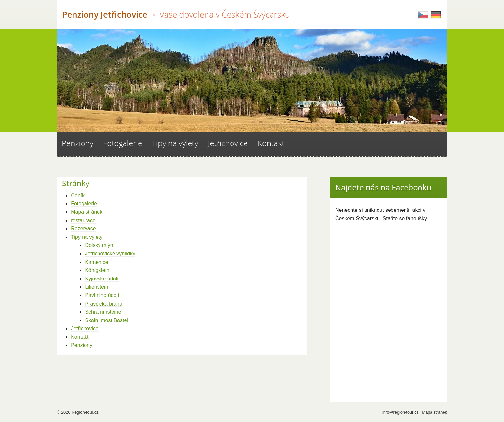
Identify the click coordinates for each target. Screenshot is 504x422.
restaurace (83, 220)
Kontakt (80, 337)
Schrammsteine (103, 312)
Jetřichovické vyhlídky (110, 254)
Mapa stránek (87, 212)
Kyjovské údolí (102, 279)
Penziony (82, 345)
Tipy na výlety (87, 237)
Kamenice (96, 262)
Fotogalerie (84, 204)
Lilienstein (96, 287)
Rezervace (83, 229)
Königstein (97, 270)
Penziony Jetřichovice (176, 14)
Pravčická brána (104, 304)
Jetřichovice (85, 328)
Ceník (78, 195)
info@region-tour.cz (400, 412)
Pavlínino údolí (102, 295)
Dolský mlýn (99, 245)
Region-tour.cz (85, 412)
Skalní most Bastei (106, 320)
